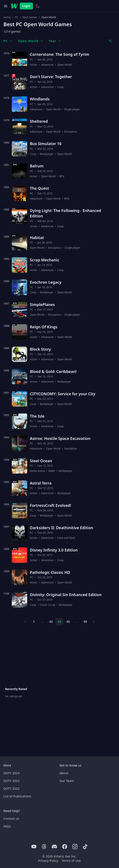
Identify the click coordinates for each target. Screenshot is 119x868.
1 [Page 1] (34, 622)
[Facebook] (65, 847)
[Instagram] (75, 847)
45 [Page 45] (68, 622)
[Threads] (44, 847)
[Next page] (94, 622)
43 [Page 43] (51, 622)
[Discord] (54, 847)
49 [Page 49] (85, 622)
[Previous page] (25, 622)
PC (17, 17)
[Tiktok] (85, 847)
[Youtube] (34, 847)
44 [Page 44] (59, 622)
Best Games (30, 17)
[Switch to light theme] (38, 6)
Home (7, 17)
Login (26, 6)
